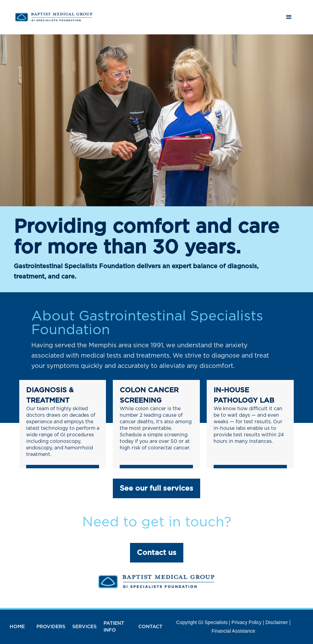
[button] (289, 17)
